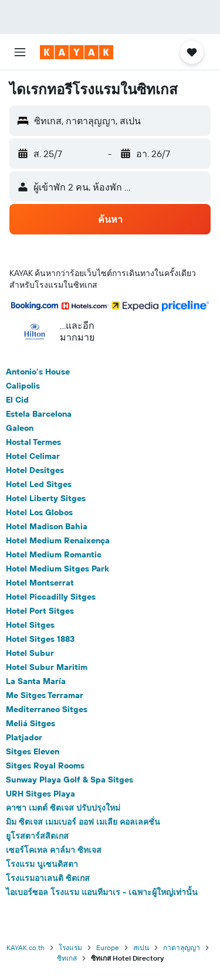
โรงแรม (70, 947)
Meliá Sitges (31, 723)
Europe (108, 947)
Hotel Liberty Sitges (46, 498)
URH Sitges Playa (40, 794)
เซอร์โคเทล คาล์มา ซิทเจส (54, 850)
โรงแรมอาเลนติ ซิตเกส (48, 878)
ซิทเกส (67, 958)
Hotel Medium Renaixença (58, 540)
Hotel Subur (30, 653)
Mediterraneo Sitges (47, 709)
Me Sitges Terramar (45, 695)
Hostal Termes (33, 442)
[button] (20, 52)
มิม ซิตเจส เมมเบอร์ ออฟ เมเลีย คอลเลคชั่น (83, 822)
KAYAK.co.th (26, 947)
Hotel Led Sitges (39, 484)
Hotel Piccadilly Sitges (51, 597)
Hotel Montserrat (40, 583)
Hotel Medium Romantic (54, 554)
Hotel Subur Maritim (47, 667)
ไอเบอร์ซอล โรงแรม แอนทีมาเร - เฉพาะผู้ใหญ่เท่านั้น (102, 892)
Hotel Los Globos (39, 512)
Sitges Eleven (33, 751)
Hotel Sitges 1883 (40, 639)
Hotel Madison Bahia (47, 526)
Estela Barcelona (39, 414)
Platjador (24, 737)
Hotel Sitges (30, 625)
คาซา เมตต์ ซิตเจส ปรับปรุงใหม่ (63, 808)
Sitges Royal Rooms (45, 765)
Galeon (20, 428)
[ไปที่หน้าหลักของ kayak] (77, 52)
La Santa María (36, 681)
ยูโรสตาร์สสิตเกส (37, 836)
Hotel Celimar (33, 456)
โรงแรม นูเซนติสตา (42, 864)
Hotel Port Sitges (40, 611)
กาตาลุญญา (182, 947)
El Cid (17, 400)
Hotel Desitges (35, 470)
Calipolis (23, 386)
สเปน (141, 947)
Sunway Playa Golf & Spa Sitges (70, 780)
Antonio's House (38, 372)
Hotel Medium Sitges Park (57, 569)
